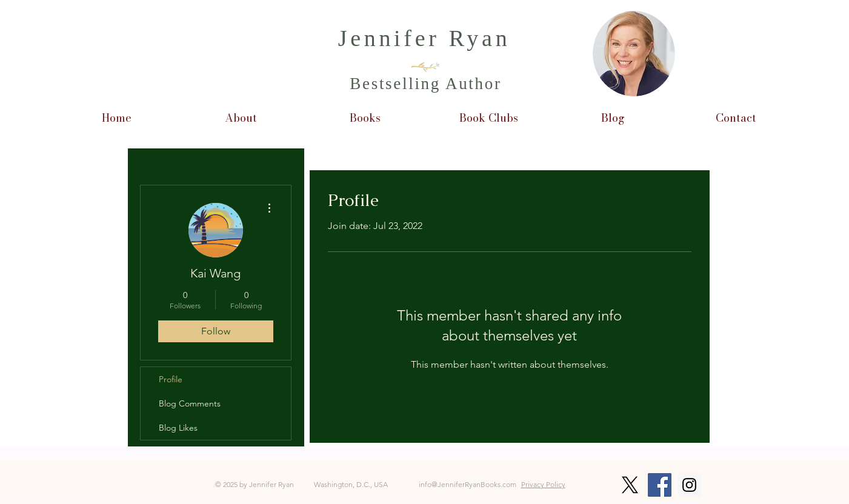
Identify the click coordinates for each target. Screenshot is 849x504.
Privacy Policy (543, 484)
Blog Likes (178, 428)
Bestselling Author (425, 84)
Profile (171, 379)
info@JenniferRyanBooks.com (468, 484)
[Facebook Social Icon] (660, 485)
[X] (630, 485)
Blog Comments (190, 403)
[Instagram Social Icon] (689, 485)
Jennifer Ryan (424, 38)
